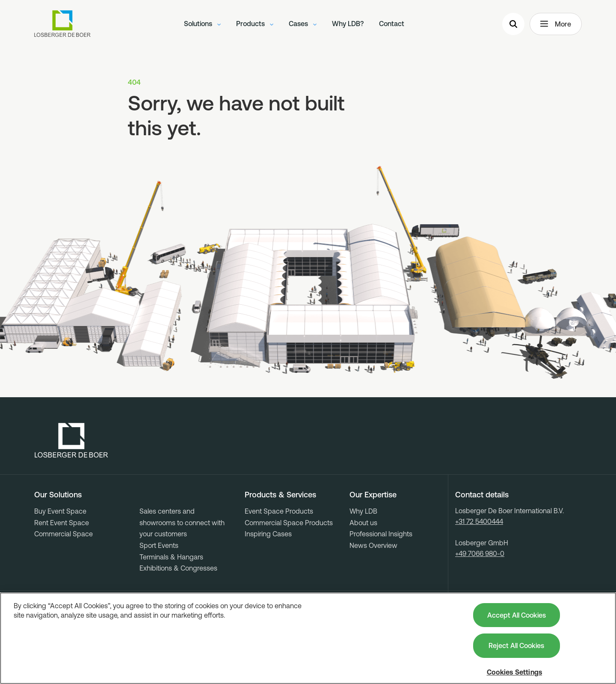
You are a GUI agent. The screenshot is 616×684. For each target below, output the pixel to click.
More (556, 24)
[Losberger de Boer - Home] (71, 440)
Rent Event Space (62, 523)
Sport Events (159, 545)
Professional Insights (381, 534)
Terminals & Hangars (171, 557)
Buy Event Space (60, 511)
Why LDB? (348, 24)
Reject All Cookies (516, 645)
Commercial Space (64, 534)
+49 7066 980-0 (480, 553)
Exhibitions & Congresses (178, 568)
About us (363, 523)
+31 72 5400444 (479, 521)
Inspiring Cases (268, 534)
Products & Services (280, 495)
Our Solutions (58, 495)
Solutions (202, 24)
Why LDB (363, 511)
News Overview (373, 545)
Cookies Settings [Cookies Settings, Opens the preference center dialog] (515, 672)
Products (255, 24)
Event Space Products (279, 511)
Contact (392, 24)
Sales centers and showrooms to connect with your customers (182, 522)
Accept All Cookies (517, 615)
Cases (303, 24)
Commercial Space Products (289, 523)
